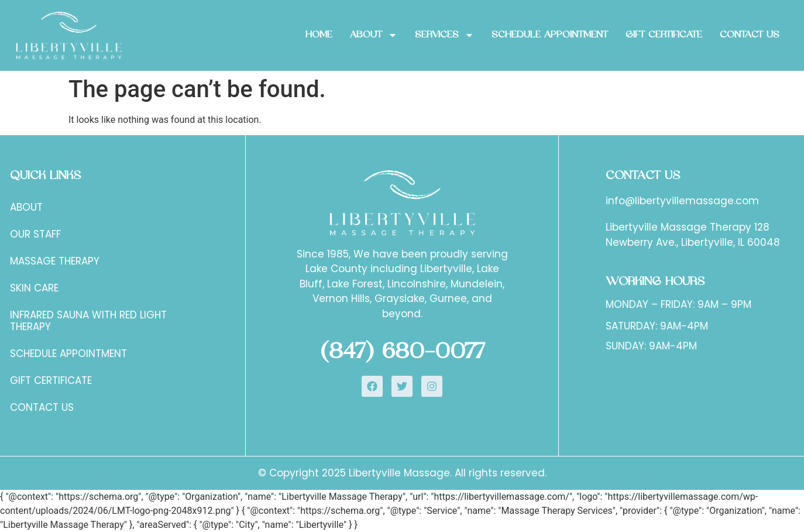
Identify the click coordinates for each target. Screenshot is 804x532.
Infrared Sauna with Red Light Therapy (88, 321)
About (374, 35)
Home (319, 35)
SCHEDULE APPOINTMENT (550, 35)
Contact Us (750, 35)
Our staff (35, 234)
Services (444, 35)
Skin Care (34, 288)
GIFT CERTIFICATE (664, 35)
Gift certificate (51, 380)
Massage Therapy (55, 261)
